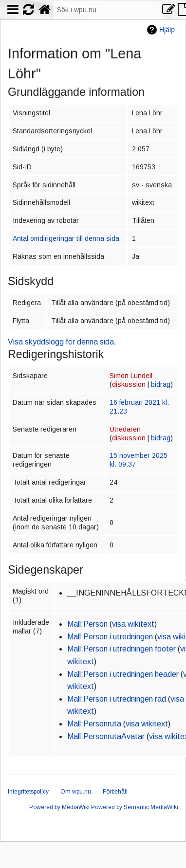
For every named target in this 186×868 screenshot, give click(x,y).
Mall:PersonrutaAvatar (106, 736)
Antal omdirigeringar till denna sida (66, 238)
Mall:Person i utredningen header (123, 674)
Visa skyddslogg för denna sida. (62, 342)
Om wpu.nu (76, 792)
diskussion (129, 384)
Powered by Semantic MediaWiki (135, 807)
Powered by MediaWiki (59, 807)
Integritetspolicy (28, 792)
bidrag (161, 384)
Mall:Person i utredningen (110, 637)
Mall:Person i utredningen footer (121, 649)
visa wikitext (133, 624)
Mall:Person (87, 624)
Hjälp (167, 30)
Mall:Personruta (94, 724)
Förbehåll (115, 792)
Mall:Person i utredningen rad (117, 699)
